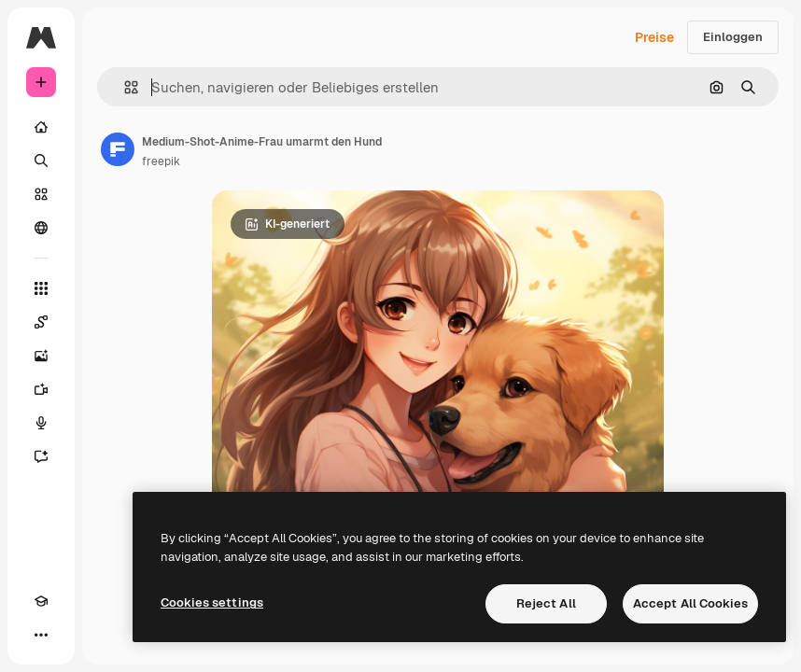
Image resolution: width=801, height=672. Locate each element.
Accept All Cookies (690, 603)
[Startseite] (41, 127)
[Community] (41, 228)
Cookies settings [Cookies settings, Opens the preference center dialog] (212, 602)
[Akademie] (41, 601)
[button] (124, 87)
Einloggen (733, 37)
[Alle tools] (41, 288)
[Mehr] (41, 635)
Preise (654, 37)
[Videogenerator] (41, 389)
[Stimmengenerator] (41, 423)
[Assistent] (41, 456)
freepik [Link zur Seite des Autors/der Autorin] (161, 161)
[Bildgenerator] (41, 356)
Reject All (546, 603)
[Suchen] (41, 161)
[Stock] (41, 194)
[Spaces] (41, 322)
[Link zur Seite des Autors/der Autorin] (118, 149)
